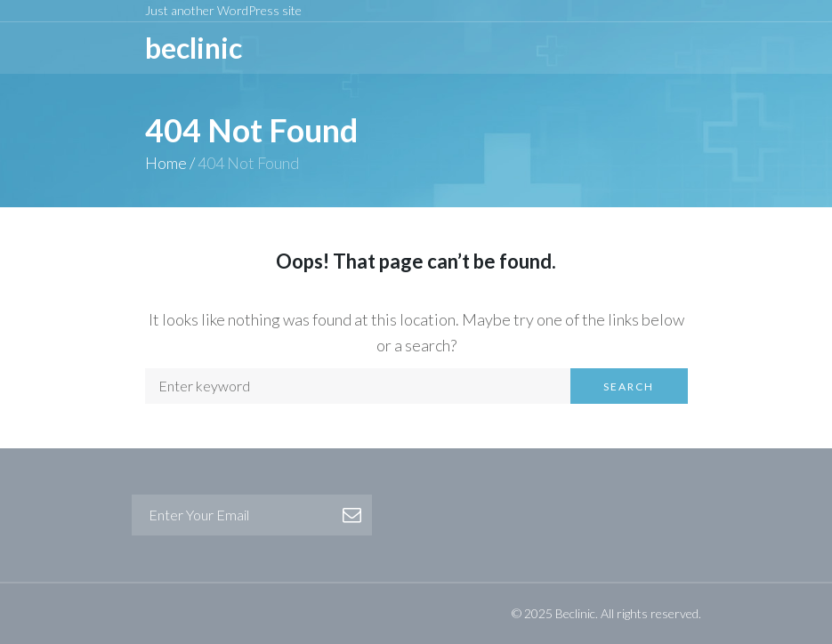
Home (166, 163)
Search (629, 386)
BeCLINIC (194, 48)
